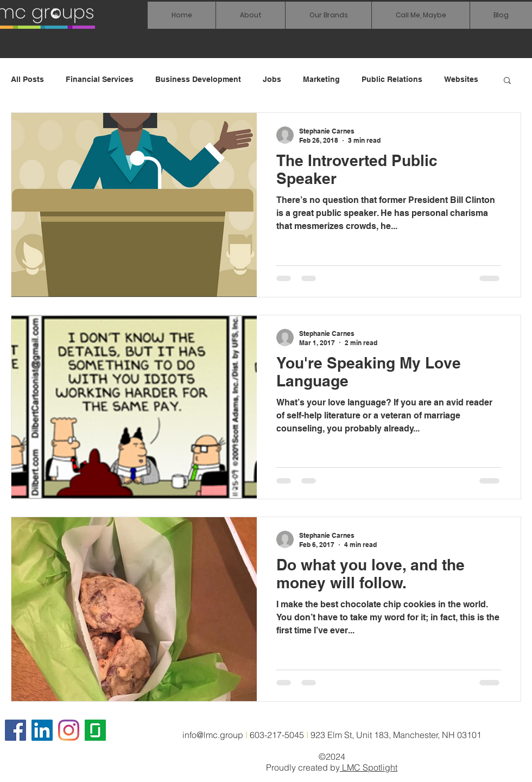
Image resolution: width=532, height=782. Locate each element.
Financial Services (100, 79)
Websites (461, 79)
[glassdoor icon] (95, 730)
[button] (328, 15)
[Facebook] (15, 730)
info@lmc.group (213, 735)
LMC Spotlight (369, 767)
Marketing (321, 79)
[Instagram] (69, 730)
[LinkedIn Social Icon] (42, 730)
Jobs (272, 79)
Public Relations (392, 79)
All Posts (27, 79)
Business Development (198, 79)
